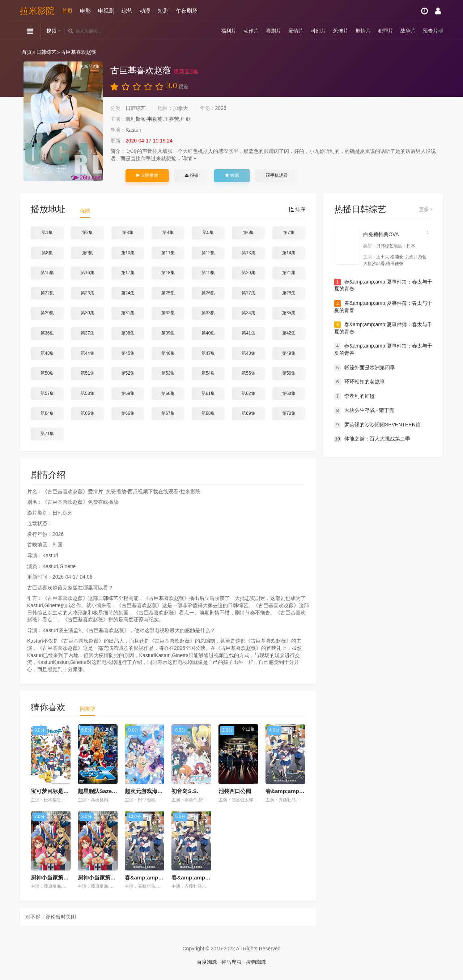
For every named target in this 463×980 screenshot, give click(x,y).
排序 (297, 209)
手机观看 (277, 175)
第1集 (47, 233)
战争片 (408, 31)
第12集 (208, 253)
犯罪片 (386, 31)
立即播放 (147, 175)
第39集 (168, 333)
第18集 (168, 273)
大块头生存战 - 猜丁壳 (364, 410)
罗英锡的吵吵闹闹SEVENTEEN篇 (377, 425)
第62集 (248, 393)
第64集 (47, 413)
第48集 (248, 353)
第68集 (208, 413)
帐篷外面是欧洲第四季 (365, 368)
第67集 (168, 413)
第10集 (128, 253)
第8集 (47, 253)
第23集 (87, 293)
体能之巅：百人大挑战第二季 (372, 439)
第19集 (208, 273)
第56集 (289, 373)
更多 (426, 209)
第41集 (248, 333)
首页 (67, 11)
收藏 (232, 175)
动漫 (145, 11)
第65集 (87, 413)
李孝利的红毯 (354, 396)
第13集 (248, 253)
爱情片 (296, 31)
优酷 (85, 211)
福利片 (229, 31)
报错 (192, 175)
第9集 (88, 253)
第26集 (208, 293)
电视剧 (106, 11)
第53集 (168, 373)
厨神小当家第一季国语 (58, 877)
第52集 (128, 373)
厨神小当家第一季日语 (105, 877)
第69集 (248, 413)
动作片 (251, 31)
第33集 (208, 313)
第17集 (128, 273)
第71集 (47, 434)
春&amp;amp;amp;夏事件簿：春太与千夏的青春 (383, 285)
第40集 (208, 333)
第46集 (168, 353)
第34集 (248, 313)
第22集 (47, 293)
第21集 (289, 273)
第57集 (47, 393)
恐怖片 (341, 31)
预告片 (430, 31)
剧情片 (363, 31)
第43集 (47, 353)
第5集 (208, 233)
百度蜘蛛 (207, 962)
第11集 (168, 253)
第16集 (87, 273)
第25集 (168, 293)
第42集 (289, 333)
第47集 (208, 353)
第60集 (168, 393)
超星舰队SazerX (98, 791)
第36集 (47, 333)
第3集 (128, 233)
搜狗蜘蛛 (256, 962)
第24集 (128, 293)
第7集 (289, 233)
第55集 (248, 373)
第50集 (47, 373)
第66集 (128, 413)
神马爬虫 (231, 962)
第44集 (87, 353)
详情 (189, 158)
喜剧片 (273, 31)
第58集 (87, 393)
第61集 (208, 393)
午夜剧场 (187, 11)
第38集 (128, 333)
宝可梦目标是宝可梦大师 (61, 791)
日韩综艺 (46, 52)
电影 (85, 11)
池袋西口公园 (235, 791)
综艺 (127, 11)
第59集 (128, 393)
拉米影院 (37, 11)
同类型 (88, 709)
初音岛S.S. (185, 791)
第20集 (248, 273)
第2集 (88, 233)
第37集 (87, 333)
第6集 (249, 233)
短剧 (163, 11)
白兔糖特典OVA (381, 234)
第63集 (289, 393)
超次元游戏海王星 (146, 791)
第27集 (248, 293)
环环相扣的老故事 (360, 382)
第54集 (208, 373)
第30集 (87, 313)
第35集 (289, 313)
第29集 (47, 313)
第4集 (168, 233)
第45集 (128, 353)
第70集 (289, 413)
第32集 (168, 313)
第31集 (128, 313)
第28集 (289, 293)
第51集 (87, 373)
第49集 (289, 353)
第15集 (47, 273)
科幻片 (318, 31)
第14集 (289, 253)
